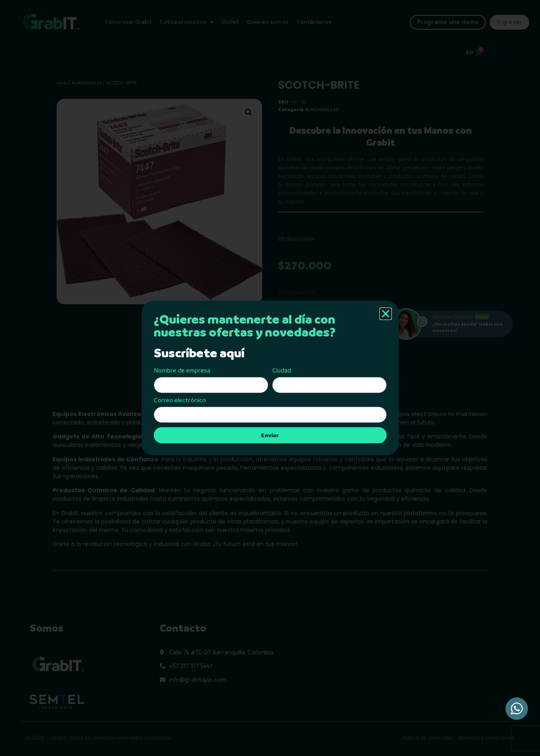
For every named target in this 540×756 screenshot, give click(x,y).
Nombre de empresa (182, 371)
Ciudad (282, 371)
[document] (270, 378)
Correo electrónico (180, 400)
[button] (386, 314)
